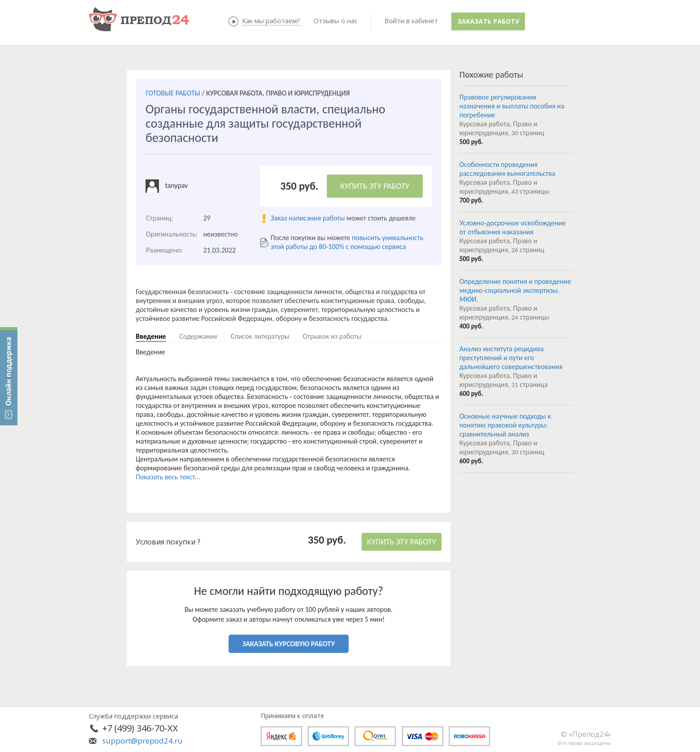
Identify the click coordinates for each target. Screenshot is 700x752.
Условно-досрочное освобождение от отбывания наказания (512, 227)
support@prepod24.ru (142, 741)
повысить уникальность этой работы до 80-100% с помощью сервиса (347, 242)
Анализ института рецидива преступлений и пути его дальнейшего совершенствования (511, 358)
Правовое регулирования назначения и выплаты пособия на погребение (512, 106)
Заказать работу (488, 21)
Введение (151, 336)
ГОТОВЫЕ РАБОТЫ (173, 93)
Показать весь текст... (168, 477)
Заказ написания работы (308, 218)
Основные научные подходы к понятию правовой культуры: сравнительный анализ (505, 425)
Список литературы (260, 336)
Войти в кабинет (411, 21)
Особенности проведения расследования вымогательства (507, 169)
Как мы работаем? (271, 21)
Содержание (198, 336)
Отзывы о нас (335, 21)
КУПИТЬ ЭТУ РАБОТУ (375, 186)
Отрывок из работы (332, 336)
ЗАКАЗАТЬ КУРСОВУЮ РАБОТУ (289, 644)
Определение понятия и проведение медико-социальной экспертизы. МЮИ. (515, 290)
